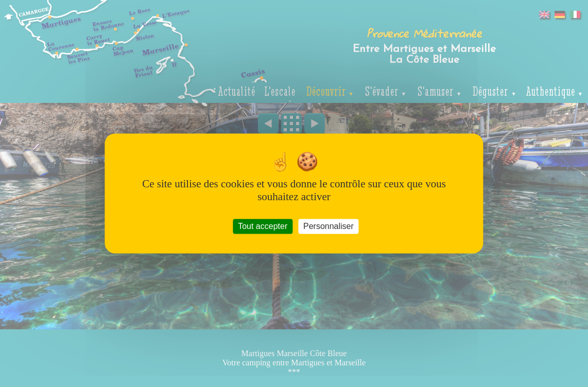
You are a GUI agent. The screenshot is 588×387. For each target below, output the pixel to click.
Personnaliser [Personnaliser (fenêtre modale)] (328, 226)
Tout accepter (263, 226)
